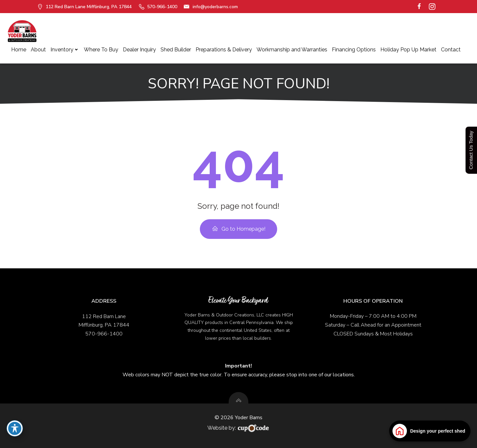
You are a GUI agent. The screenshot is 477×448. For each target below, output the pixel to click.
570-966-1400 (104, 334)
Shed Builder (176, 50)
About (38, 50)
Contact (451, 50)
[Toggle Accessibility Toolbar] (15, 428)
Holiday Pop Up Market (408, 50)
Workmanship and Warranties (292, 50)
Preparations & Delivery (224, 50)
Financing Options (354, 50)
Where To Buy (101, 50)
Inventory (65, 50)
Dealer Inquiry (139, 50)
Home (19, 50)
